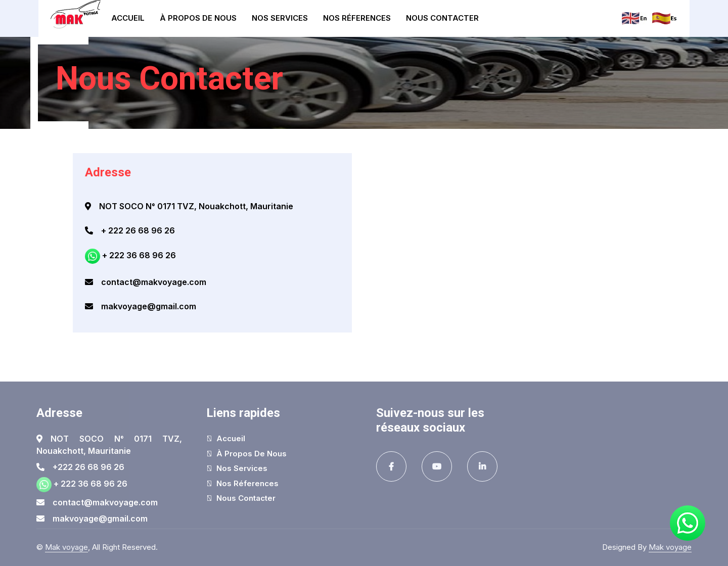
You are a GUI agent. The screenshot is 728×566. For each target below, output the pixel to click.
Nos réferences (357, 18)
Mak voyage (66, 547)
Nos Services (280, 18)
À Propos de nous (198, 18)
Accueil (128, 18)
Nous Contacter (442, 18)
